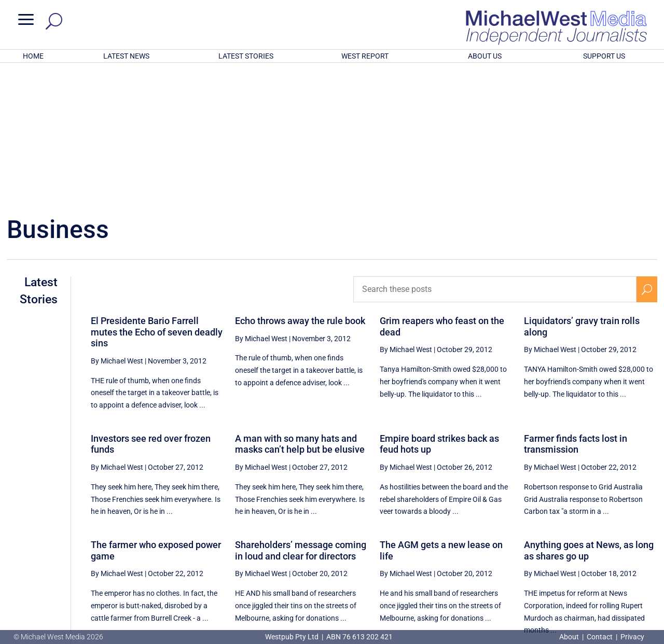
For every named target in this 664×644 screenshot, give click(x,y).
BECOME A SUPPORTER (611, 577)
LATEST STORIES (246, 56)
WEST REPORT (365, 56)
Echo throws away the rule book (300, 185)
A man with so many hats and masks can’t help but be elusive (300, 308)
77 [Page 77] (544, 540)
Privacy (632, 637)
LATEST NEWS (126, 56)
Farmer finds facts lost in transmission (576, 308)
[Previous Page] (494, 540)
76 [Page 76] (518, 540)
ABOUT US (485, 56)
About (570, 637)
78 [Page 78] (571, 540)
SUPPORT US (604, 56)
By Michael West (117, 225)
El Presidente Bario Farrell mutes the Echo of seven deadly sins (157, 196)
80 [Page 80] (623, 540)
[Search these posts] (495, 153)
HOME (33, 56)
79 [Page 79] (597, 540)
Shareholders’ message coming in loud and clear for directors (301, 415)
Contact (600, 637)
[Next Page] (647, 540)
